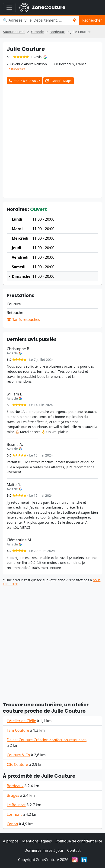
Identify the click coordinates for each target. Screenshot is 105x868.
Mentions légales (37, 841)
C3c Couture (17, 764)
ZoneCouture (42, 8)
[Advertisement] (52, 139)
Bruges (13, 795)
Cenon (12, 824)
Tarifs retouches (23, 320)
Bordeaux (15, 786)
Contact (74, 850)
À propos (11, 841)
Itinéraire (17, 69)
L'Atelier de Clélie (21, 721)
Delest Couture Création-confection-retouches (47, 740)
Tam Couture (18, 730)
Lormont (14, 814)
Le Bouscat (16, 805)
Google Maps (58, 81)
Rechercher (92, 20)
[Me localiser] (75, 20)
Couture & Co (18, 755)
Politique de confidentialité (79, 841)
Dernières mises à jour (44, 850)
